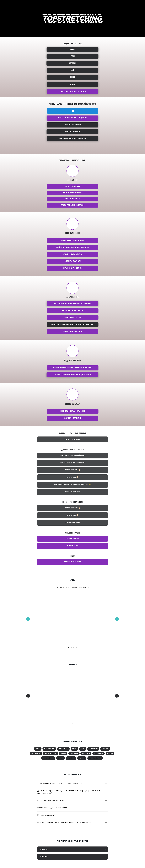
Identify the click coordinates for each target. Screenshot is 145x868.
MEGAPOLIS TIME (49, 749)
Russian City (86, 753)
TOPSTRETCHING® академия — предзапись (73, 118)
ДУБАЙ (72, 56)
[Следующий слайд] (117, 619)
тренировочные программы (73, 193)
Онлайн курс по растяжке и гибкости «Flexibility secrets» (73, 368)
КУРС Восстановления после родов (72, 205)
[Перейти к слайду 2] (70, 647)
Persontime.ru (36, 753)
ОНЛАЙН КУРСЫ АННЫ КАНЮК (72, 132)
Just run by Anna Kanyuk (73, 186)
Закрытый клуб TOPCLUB (73, 125)
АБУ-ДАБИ (72, 63)
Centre (74, 749)
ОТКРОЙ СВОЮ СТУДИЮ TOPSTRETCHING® (73, 92)
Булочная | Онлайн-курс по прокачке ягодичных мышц (72, 375)
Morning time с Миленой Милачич (72, 240)
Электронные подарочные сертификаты (72, 139)
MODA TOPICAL (63, 749)
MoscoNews (71, 758)
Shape (83, 749)
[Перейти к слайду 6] (77, 647)
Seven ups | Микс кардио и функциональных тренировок (73, 304)
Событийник (74, 753)
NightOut (82, 758)
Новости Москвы (48, 758)
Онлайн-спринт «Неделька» (72, 268)
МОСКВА (72, 84)
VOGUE (38, 749)
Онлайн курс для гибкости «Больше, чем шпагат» (72, 247)
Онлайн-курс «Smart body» (73, 261)
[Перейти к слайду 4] (73, 647)
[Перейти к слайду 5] (75, 647)
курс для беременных (73, 199)
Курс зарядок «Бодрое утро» (73, 254)
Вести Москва (93, 749)
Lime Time (105, 749)
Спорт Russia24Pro (95, 758)
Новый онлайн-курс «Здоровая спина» (73, 411)
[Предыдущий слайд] (28, 619)
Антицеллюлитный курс (73, 317)
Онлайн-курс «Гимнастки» (73, 418)
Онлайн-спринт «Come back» (73, 331)
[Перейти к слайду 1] (68, 647)
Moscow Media (99, 753)
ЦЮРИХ (72, 50)
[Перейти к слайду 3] (72, 647)
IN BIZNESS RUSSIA (50, 753)
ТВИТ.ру (63, 753)
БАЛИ (73, 70)
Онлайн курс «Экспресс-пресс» (73, 311)
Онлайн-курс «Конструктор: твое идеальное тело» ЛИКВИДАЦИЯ (73, 325)
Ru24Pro (110, 753)
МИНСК (72, 77)
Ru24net (60, 758)
